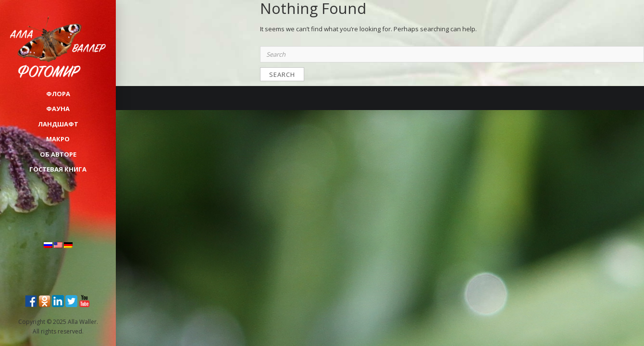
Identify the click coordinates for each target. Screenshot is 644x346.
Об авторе (58, 154)
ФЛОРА (58, 94)
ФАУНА (58, 109)
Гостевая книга (58, 169)
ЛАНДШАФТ (58, 124)
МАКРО (58, 139)
